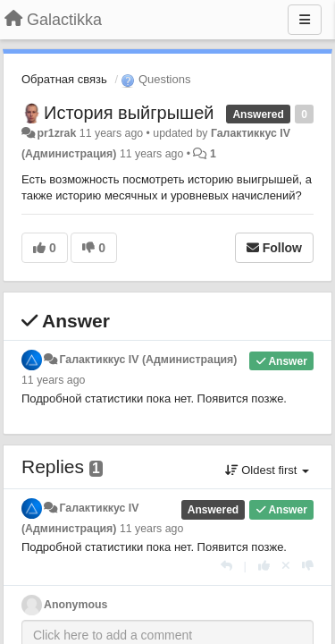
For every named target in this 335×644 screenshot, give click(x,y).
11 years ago (53, 380)
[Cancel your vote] (286, 566)
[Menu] (305, 20)
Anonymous (75, 605)
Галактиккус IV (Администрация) (148, 360)
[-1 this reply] (308, 566)
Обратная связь (64, 79)
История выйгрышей (129, 113)
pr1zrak (56, 133)
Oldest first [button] (267, 470)
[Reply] (226, 566)
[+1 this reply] (264, 566)
